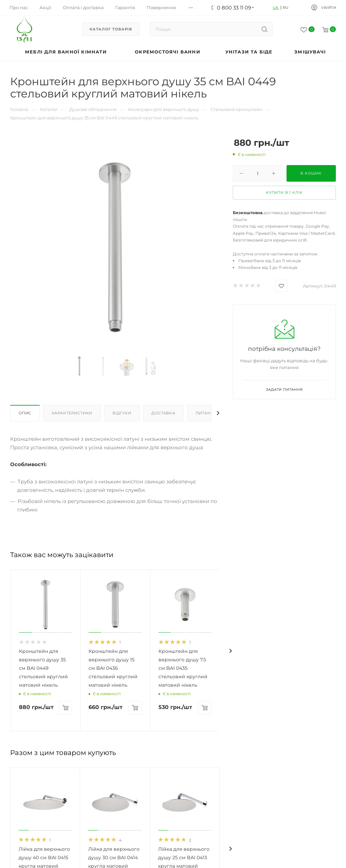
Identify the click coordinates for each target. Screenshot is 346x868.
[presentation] (230, 651)
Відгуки (122, 413)
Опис (25, 413)
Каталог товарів (111, 29)
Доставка (163, 413)
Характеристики (72, 413)
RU (286, 8)
